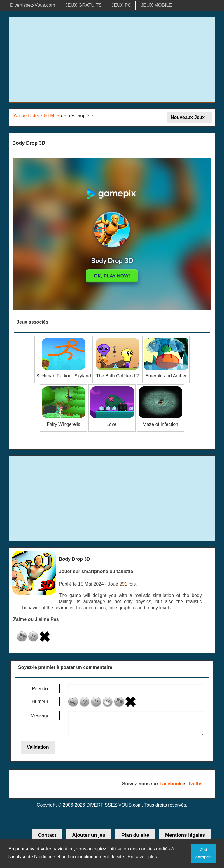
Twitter (196, 784)
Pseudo (40, 689)
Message (40, 716)
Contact (47, 835)
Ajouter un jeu (89, 835)
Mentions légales (185, 835)
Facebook (170, 784)
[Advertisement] (112, 60)
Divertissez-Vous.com (33, 5)
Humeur (40, 702)
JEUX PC (121, 5)
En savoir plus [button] (142, 857)
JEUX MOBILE (156, 5)
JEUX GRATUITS (84, 5)
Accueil (21, 116)
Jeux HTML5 (46, 116)
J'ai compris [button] (204, 853)
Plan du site (135, 835)
